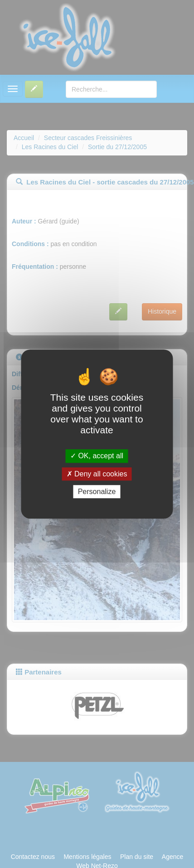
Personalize (97, 492)
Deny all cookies (97, 474)
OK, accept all (97, 456)
